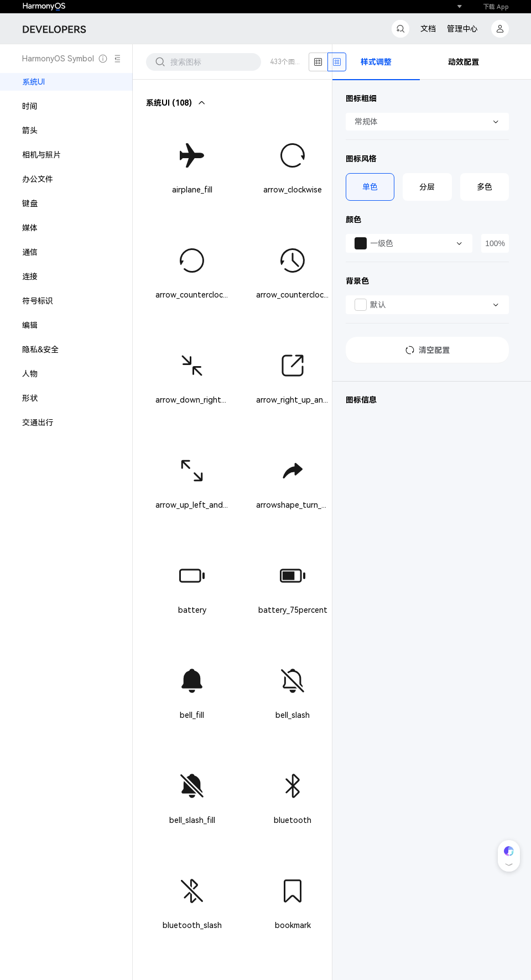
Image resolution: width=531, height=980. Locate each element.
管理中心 (462, 29)
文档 (428, 29)
